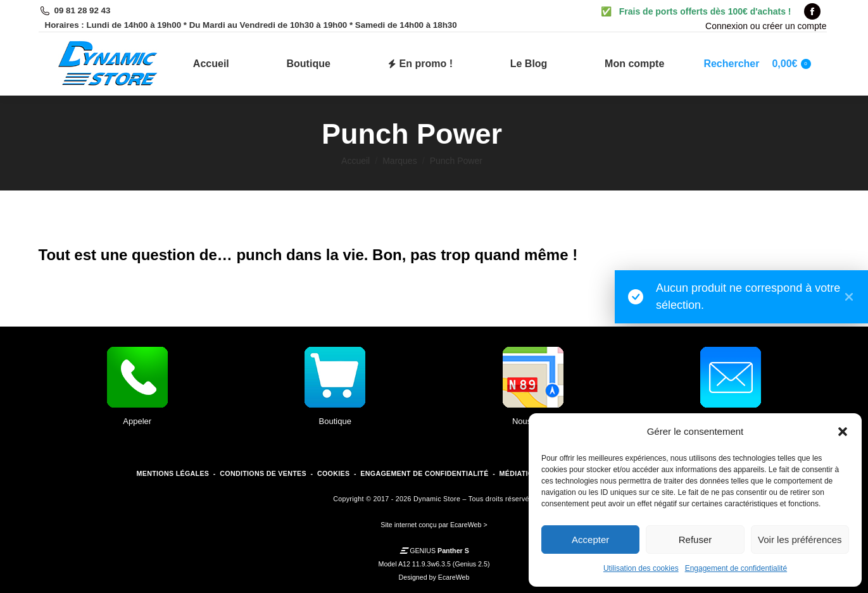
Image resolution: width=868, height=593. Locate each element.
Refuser (695, 540)
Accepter (590, 540)
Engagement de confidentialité (736, 568)
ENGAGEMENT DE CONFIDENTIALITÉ (424, 473)
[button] (843, 432)
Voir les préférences (800, 540)
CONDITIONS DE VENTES (263, 473)
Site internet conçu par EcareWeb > (434, 525)
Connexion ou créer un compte (766, 26)
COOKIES (333, 473)
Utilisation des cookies (641, 568)
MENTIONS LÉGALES (173, 473)
